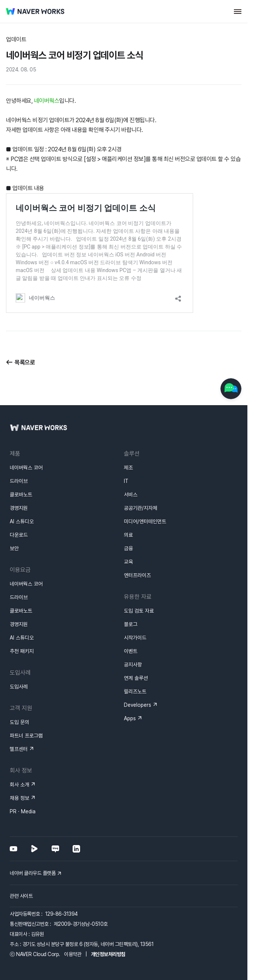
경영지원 (19, 481)
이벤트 (131, 624)
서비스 (131, 468)
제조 (128, 441)
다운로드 (19, 508)
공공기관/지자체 (141, 481)
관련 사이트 (21, 869)
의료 (128, 508)
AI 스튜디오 (22, 494)
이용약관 (73, 927)
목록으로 (25, 362)
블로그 (131, 597)
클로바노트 (21, 468)
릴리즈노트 (135, 665)
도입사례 (19, 660)
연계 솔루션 (136, 651)
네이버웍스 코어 (26, 441)
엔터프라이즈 (137, 548)
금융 (128, 521)
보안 (14, 521)
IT (126, 454)
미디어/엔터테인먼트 (145, 494)
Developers (138, 678)
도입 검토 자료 (139, 584)
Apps (130, 691)
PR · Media (23, 785)
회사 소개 (19, 758)
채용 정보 (19, 771)
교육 (128, 535)
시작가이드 (135, 611)
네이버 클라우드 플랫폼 (33, 846)
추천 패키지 (22, 624)
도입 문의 (19, 695)
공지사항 (133, 638)
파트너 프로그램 (26, 709)
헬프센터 (19, 722)
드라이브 (19, 454)
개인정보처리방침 (108, 927)
